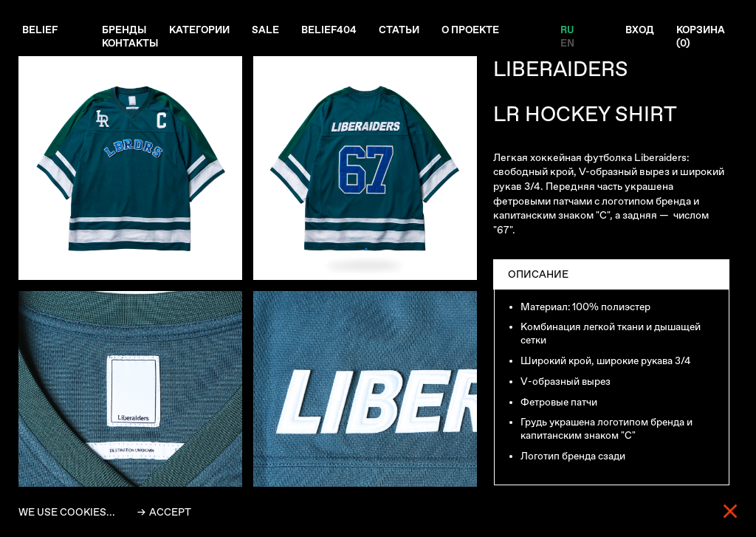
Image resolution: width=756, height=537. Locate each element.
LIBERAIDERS (561, 69)
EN (567, 44)
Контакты (132, 44)
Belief (40, 30)
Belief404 (333, 30)
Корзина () (702, 37)
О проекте (477, 30)
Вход (639, 30)
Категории (202, 30)
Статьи (404, 30)
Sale (269, 30)
